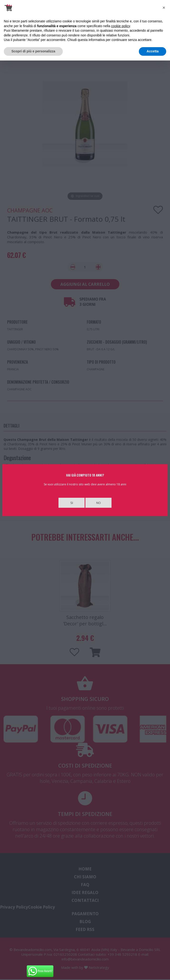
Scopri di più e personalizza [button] (33, 51)
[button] (164, 8)
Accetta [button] (153, 51)
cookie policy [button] (120, 26)
